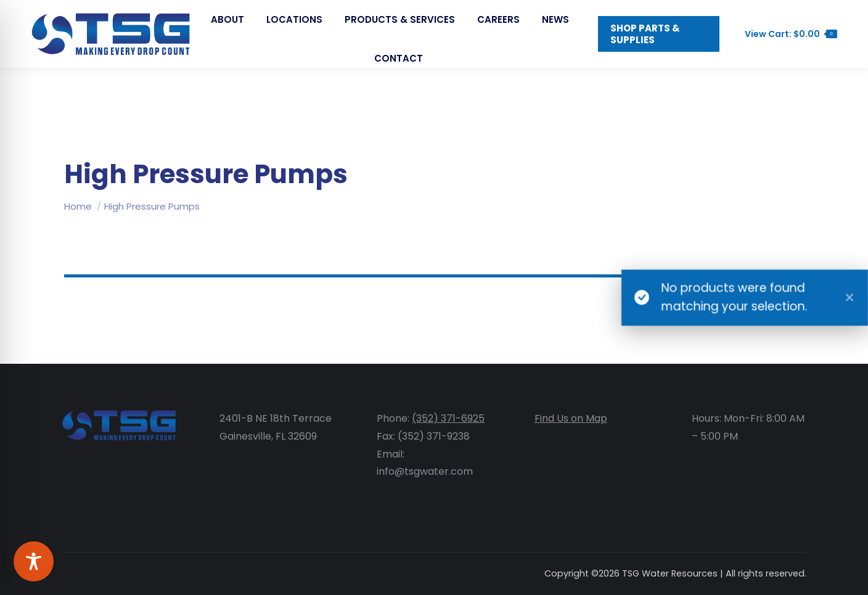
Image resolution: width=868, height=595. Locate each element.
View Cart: (784, 59)
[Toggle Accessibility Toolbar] (34, 561)
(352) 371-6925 (448, 418)
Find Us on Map (571, 418)
